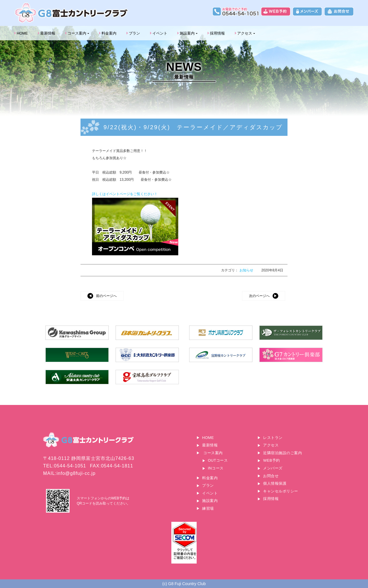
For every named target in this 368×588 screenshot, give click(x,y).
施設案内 (187, 33)
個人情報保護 (275, 483)
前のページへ (106, 296)
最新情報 (48, 33)
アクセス (245, 33)
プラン (134, 33)
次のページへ (259, 296)
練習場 (208, 508)
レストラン (273, 438)
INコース (216, 468)
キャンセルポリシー (281, 491)
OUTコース (218, 460)
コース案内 (77, 33)
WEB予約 (271, 460)
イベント (160, 33)
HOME (22, 33)
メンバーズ (273, 468)
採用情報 (217, 33)
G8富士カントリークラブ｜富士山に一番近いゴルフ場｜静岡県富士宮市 (72, 13)
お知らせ (247, 270)
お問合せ (271, 476)
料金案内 (109, 33)
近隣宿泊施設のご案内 (282, 453)
